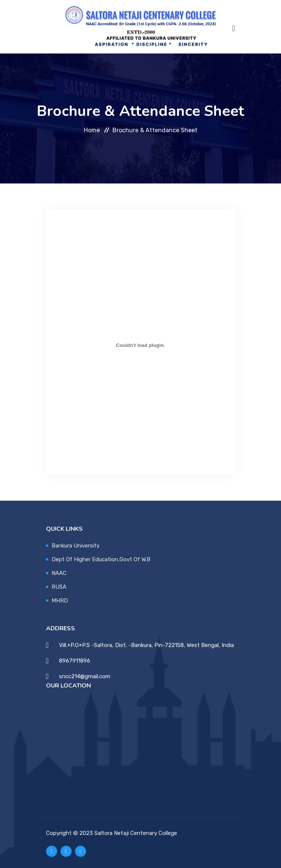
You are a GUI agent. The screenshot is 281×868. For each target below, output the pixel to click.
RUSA (59, 587)
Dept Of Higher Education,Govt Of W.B (101, 559)
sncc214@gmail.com (85, 676)
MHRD (60, 601)
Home (92, 130)
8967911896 (75, 661)
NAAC (59, 573)
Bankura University (76, 546)
